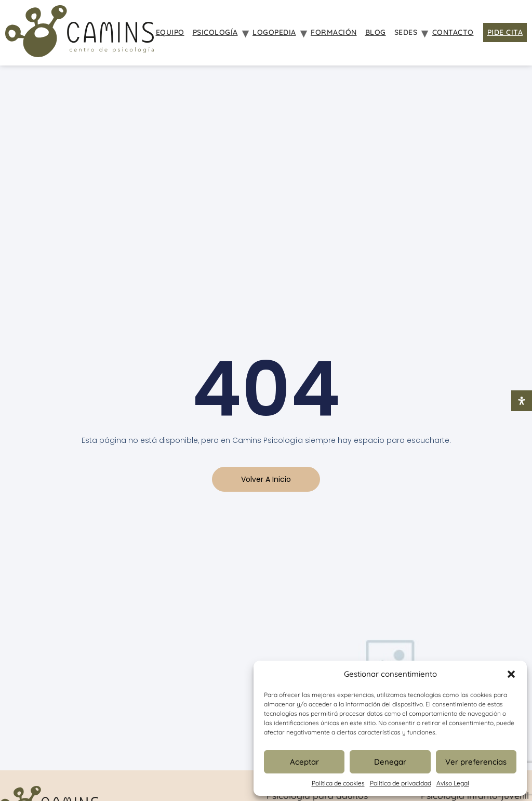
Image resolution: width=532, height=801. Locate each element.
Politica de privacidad (401, 783)
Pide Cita (505, 32)
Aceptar (304, 762)
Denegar (390, 762)
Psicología (215, 32)
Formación (334, 32)
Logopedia (274, 32)
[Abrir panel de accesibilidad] (522, 401)
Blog (376, 32)
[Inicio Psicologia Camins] (79, 33)
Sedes (406, 32)
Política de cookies (338, 783)
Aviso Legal (453, 783)
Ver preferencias (476, 762)
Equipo (170, 32)
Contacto (453, 32)
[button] (511, 674)
